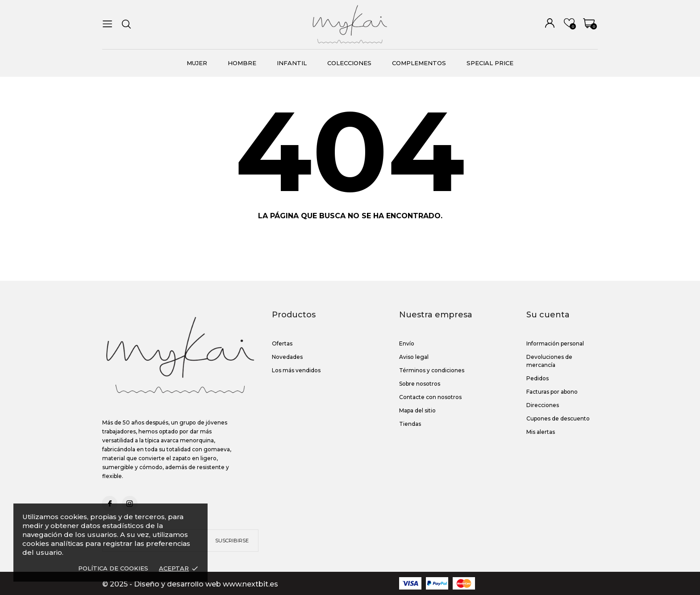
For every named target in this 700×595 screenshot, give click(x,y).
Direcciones (543, 405)
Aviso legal (414, 357)
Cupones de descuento (558, 418)
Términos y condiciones (432, 370)
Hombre (242, 63)
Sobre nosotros (420, 384)
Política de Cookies (113, 568)
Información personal (555, 343)
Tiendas (410, 424)
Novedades (287, 357)
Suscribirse (232, 541)
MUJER (197, 63)
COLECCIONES (349, 63)
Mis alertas (541, 432)
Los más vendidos (296, 370)
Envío (407, 343)
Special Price (490, 63)
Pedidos (537, 378)
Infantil (292, 63)
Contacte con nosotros (430, 397)
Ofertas (282, 343)
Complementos (419, 63)
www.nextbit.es (250, 584)
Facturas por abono (552, 392)
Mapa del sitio (417, 410)
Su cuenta (548, 315)
